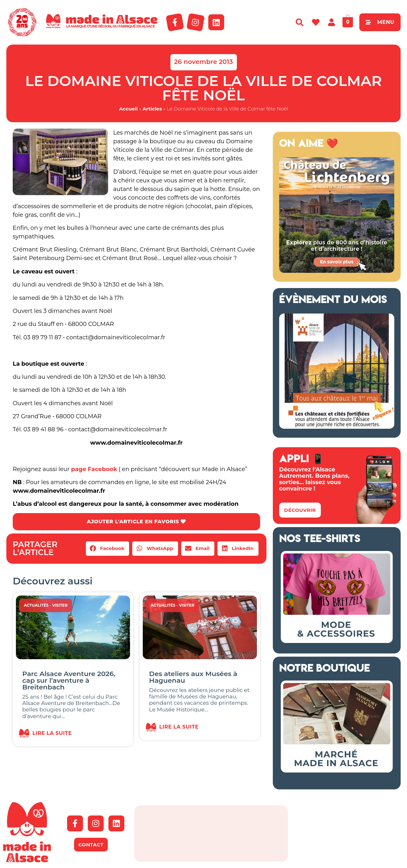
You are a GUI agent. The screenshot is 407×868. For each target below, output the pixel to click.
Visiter (60, 605)
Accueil (128, 109)
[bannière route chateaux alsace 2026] (337, 427)
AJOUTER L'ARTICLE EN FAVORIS (136, 522)
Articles (152, 109)
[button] (108, 549)
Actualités (36, 605)
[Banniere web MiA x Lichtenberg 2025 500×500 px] (337, 271)
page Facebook (94, 469)
